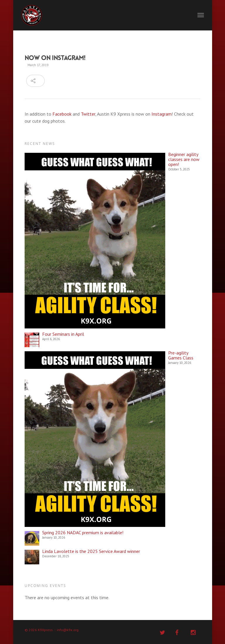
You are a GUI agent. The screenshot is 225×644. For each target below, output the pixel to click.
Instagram (162, 114)
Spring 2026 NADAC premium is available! (83, 533)
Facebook (62, 114)
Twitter (88, 114)
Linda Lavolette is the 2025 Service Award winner (91, 551)
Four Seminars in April (63, 334)
